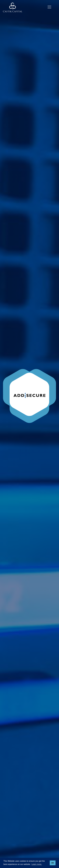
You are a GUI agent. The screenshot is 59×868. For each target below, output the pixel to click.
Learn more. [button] (37, 864)
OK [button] (53, 863)
